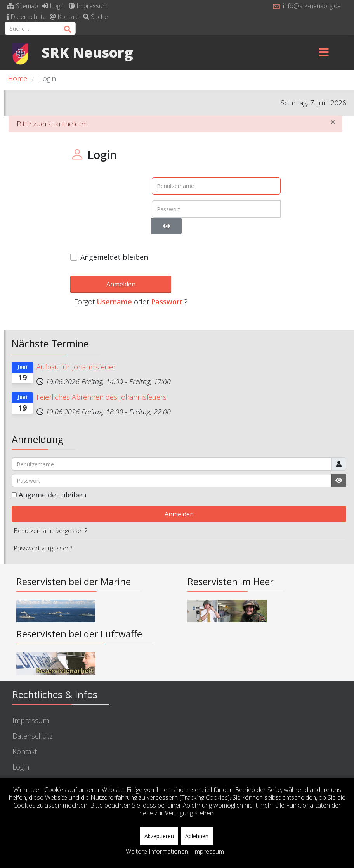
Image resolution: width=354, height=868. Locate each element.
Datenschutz (26, 17)
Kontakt (64, 17)
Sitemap (22, 6)
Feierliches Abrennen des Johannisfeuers (102, 386)
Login (53, 6)
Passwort (237, 284)
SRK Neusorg (87, 52)
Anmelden (105, 283)
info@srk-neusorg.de (312, 6)
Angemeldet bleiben (114, 257)
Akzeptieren (159, 836)
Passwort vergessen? (43, 537)
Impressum (88, 6)
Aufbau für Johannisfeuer (76, 355)
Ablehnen (197, 836)
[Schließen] (333, 122)
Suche (95, 17)
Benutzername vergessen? (50, 520)
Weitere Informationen (157, 851)
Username (185, 284)
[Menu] (324, 52)
